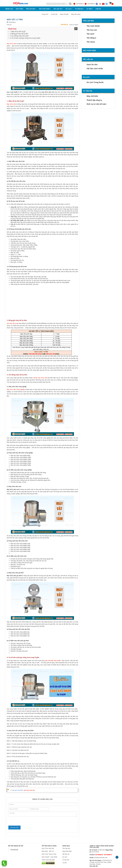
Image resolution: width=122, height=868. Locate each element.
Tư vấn (65, 863)
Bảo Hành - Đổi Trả (48, 851)
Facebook (14, 850)
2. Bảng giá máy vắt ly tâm (19, 34)
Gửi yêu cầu (14, 827)
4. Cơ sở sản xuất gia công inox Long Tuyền (25, 38)
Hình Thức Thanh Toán (49, 854)
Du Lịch (86, 77)
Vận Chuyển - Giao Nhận (50, 857)
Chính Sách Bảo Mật (48, 860)
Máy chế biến (64, 14)
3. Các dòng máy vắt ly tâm (19, 36)
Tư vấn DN (88, 91)
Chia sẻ (9, 25)
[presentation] (23, 821)
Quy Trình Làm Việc (48, 848)
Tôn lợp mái (88, 21)
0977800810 (79, 4)
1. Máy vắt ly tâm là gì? (18, 31)
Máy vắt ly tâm (76, 14)
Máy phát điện (89, 50)
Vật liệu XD (88, 59)
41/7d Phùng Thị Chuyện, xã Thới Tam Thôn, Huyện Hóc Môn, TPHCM (101, 862)
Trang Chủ (45, 14)
